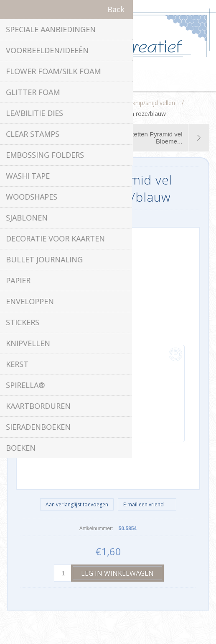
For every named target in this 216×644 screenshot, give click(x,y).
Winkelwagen (119, 81)
